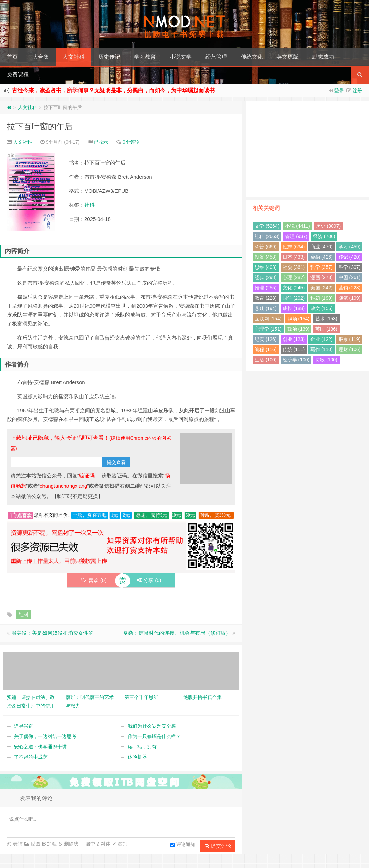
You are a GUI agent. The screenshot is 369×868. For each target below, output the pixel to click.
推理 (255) (266, 288)
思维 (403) (266, 267)
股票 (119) (350, 339)
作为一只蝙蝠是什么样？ (154, 736)
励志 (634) (294, 247)
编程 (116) (266, 349)
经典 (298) (266, 277)
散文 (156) (322, 308)
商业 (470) (322, 247)
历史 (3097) (328, 226)
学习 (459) (350, 247)
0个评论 (131, 142)
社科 (89, 205)
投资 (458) (266, 257)
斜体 (105, 844)
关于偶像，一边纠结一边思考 (45, 736)
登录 (339, 91)
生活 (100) (266, 360)
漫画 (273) (322, 277)
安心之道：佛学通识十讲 (40, 747)
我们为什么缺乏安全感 (152, 726)
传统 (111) (294, 349)
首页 (12, 57)
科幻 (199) (322, 298)
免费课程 (18, 75)
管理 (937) (296, 236)
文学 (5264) (267, 226)
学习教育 (145, 57)
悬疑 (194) (266, 308)
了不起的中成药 (31, 757)
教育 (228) (266, 298)
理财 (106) (350, 349)
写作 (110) (322, 349)
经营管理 (216, 57)
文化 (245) (294, 288)
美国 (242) (322, 288)
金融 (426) (322, 257)
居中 (90, 844)
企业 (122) (322, 339)
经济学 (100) (296, 360)
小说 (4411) (297, 226)
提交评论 (218, 846)
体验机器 (137, 757)
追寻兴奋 (24, 726)
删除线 (71, 844)
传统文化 (252, 57)
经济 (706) (324, 236)
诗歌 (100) (326, 360)
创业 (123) (294, 339)
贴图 (35, 844)
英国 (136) (326, 329)
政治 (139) (299, 329)
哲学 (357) (322, 267)
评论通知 (183, 845)
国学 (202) (294, 298)
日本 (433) (294, 257)
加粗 (51, 844)
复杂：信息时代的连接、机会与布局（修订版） (177, 633)
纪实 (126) (266, 339)
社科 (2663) (267, 236)
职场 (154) (299, 319)
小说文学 (181, 57)
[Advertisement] (307, 149)
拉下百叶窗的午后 (40, 126)
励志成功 (323, 57)
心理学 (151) (268, 329)
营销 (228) (350, 288)
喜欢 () (94, 580)
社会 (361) (294, 267)
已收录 (101, 142)
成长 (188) (294, 308)
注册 (357, 91)
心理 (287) (294, 277)
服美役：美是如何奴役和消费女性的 (52, 633)
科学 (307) (350, 267)
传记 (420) (350, 257)
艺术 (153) (326, 319)
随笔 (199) (350, 298)
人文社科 (74, 57)
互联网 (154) (268, 319)
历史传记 (109, 57)
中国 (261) (350, 277)
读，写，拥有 (142, 747)
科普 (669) (266, 247)
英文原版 (287, 57)
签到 (122, 844)
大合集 (41, 57)
